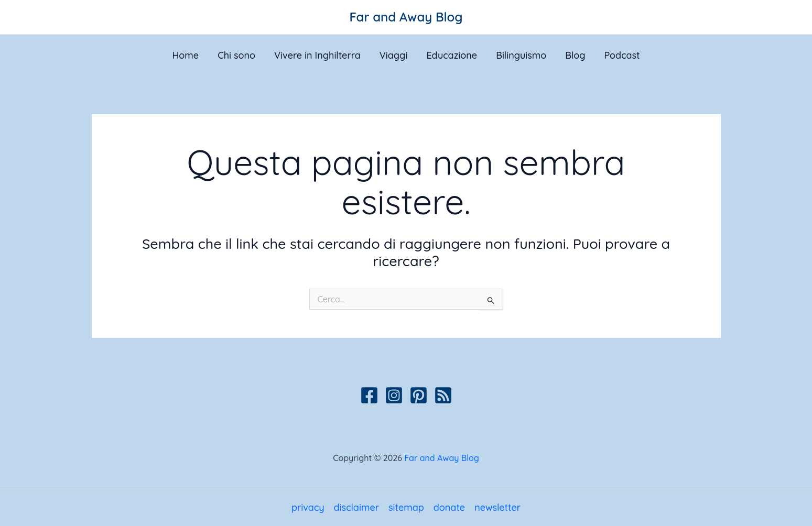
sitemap (406, 507)
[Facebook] (369, 395)
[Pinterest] (419, 395)
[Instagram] (394, 395)
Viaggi (394, 55)
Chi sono (236, 55)
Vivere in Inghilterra (317, 55)
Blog (575, 55)
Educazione (452, 55)
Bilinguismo (521, 55)
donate (449, 507)
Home (185, 55)
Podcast (622, 55)
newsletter (497, 507)
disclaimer (356, 507)
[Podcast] (443, 395)
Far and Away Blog (406, 17)
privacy (308, 507)
